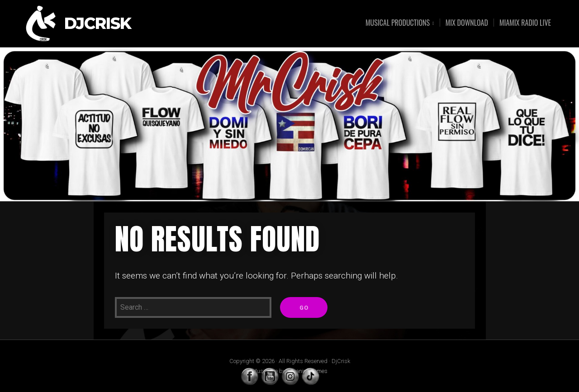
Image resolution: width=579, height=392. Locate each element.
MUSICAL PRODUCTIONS (398, 23)
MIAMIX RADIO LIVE (525, 23)
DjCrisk (98, 24)
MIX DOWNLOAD (467, 23)
